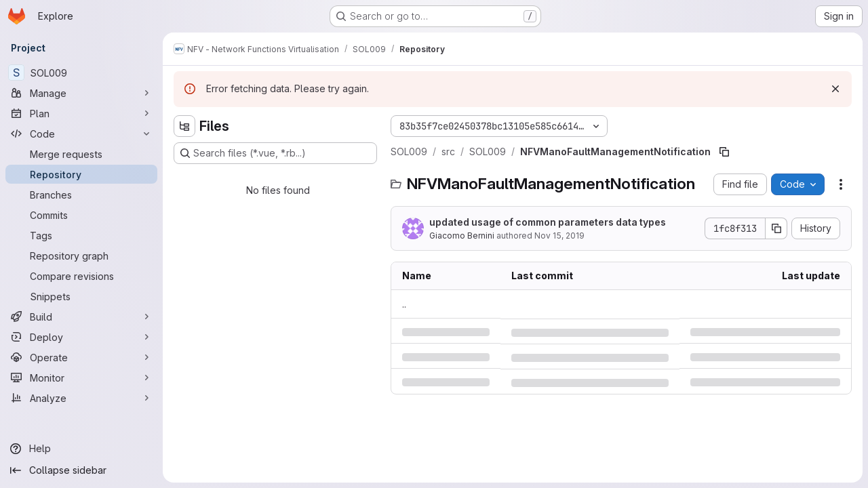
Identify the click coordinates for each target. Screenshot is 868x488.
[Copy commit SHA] (776, 228)
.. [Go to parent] (404, 304)
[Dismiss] (835, 89)
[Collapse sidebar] (81, 470)
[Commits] (81, 215)
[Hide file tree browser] (184, 126)
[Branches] (81, 195)
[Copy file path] (724, 152)
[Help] (81, 449)
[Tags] (81, 235)
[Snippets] (81, 296)
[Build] (81, 317)
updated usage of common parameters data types (548, 222)
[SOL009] (81, 73)
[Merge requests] (81, 154)
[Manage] (81, 93)
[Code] (81, 134)
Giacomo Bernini (462, 236)
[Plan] (81, 113)
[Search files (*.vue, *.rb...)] (275, 153)
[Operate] (81, 357)
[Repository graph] (81, 256)
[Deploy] (81, 337)
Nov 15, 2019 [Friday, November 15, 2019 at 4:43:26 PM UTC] (559, 236)
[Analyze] (81, 398)
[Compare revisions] (81, 276)
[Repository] (81, 174)
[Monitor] (81, 378)
